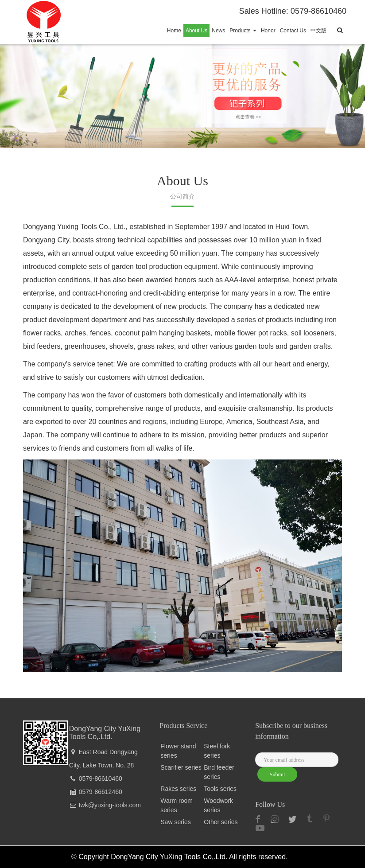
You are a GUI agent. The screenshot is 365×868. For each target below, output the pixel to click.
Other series (221, 822)
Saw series (175, 822)
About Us (196, 31)
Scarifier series (181, 767)
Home (174, 31)
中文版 (318, 31)
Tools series (220, 789)
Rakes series (178, 789)
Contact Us (293, 31)
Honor (268, 31)
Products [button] (243, 31)
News (218, 31)
